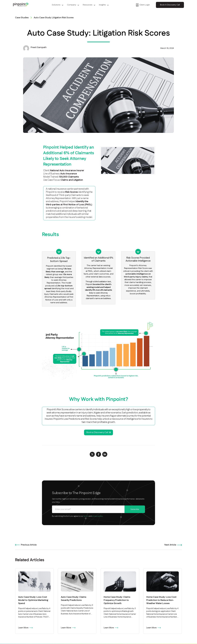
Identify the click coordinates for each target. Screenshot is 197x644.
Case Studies (22, 18)
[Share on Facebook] (98, 454)
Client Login (143, 5)
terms (86, 516)
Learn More (25, 628)
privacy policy (97, 516)
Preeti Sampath (39, 47)
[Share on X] (92, 454)
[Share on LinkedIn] (105, 454)
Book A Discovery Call (170, 5)
